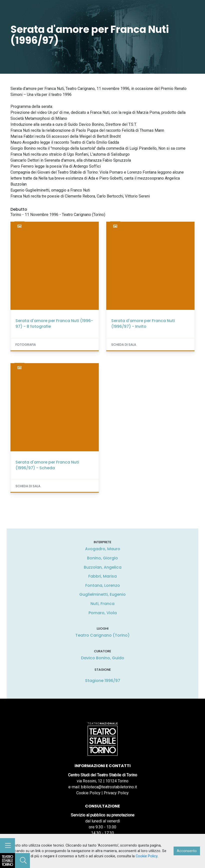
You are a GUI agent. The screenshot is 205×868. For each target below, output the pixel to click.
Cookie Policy (88, 793)
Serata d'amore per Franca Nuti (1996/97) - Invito (143, 324)
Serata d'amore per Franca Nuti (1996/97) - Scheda (47, 465)
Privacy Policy (116, 793)
